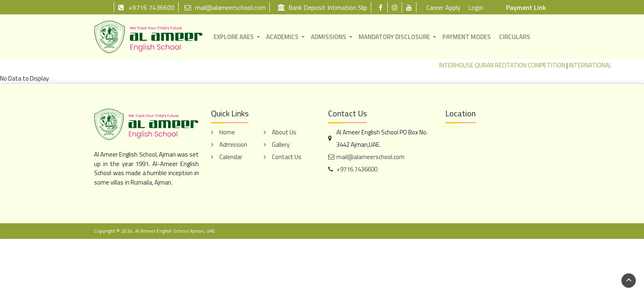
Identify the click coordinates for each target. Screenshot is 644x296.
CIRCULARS (515, 37)
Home (227, 132)
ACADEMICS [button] (282, 37)
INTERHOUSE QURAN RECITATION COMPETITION (506, 65)
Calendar (231, 157)
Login (476, 7)
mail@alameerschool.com (225, 7)
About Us (284, 132)
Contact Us (287, 157)
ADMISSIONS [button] (329, 37)
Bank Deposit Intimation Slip (322, 7)
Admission (233, 145)
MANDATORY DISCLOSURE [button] (394, 37)
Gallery (281, 145)
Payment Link (526, 7)
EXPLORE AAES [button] (234, 37)
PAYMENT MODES (467, 37)
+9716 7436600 (146, 7)
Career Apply (443, 7)
